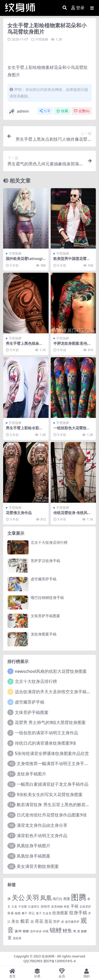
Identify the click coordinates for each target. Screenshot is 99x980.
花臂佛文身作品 (19, 513)
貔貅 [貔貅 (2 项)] (26, 931)
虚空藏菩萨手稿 (44, 579)
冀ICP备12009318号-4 (60, 961)
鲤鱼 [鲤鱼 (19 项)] (67, 930)
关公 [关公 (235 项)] (18, 897)
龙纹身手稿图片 (31, 774)
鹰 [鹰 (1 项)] (75, 931)
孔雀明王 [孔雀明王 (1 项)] (34, 907)
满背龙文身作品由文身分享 (42, 825)
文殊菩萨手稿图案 (45, 616)
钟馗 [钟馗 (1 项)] (46, 931)
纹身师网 (48, 956)
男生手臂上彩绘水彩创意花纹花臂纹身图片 (24, 430)
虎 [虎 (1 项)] (62, 922)
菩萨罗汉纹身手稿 (45, 561)
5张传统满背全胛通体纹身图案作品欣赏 (52, 753)
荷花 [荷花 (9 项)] (39, 921)
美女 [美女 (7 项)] (15, 921)
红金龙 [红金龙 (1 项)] (47, 913)
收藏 (62, 111)
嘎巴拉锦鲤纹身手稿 (47, 597)
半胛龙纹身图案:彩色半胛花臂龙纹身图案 (72, 346)
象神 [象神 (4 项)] (18, 931)
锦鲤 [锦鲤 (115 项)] (56, 930)
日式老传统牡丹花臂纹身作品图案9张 (52, 815)
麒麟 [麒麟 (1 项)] (84, 931)
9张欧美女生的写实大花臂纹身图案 (49, 794)
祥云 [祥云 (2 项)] (32, 913)
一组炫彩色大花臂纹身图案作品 (72, 430)
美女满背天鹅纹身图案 (38, 866)
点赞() (82, 111)
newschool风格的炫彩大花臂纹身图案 (51, 671)
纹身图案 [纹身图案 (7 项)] (60, 913)
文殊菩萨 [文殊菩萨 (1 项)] (85, 907)
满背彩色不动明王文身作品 (42, 836)
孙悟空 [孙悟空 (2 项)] (45, 906)
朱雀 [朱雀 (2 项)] (11, 913)
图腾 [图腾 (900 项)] (79, 897)
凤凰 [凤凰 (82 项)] (46, 898)
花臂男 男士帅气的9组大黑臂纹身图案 (50, 722)
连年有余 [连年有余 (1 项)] (36, 931)
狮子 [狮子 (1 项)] (25, 913)
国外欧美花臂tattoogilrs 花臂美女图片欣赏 (25, 261)
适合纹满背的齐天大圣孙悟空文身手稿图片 (55, 692)
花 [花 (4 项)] (32, 921)
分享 (45, 111)
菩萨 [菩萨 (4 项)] (56, 921)
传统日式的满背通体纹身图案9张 (46, 743)
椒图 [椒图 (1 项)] (18, 913)
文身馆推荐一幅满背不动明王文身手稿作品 (57, 763)
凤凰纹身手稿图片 (34, 846)
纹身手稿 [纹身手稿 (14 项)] (78, 913)
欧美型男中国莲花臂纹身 (72, 261)
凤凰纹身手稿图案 (34, 856)
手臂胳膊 (42, 39)
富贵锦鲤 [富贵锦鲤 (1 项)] (57, 907)
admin (18, 111)
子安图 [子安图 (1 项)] (23, 907)
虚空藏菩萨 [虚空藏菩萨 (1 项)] (72, 922)
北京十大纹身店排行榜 (49, 542)
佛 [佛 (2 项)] (9, 899)
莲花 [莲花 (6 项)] (48, 921)
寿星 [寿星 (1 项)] (67, 907)
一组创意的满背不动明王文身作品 (46, 733)
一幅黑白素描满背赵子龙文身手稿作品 (53, 784)
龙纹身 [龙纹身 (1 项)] (17, 938)
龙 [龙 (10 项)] (10, 938)
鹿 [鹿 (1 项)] (79, 931)
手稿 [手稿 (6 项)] (74, 906)
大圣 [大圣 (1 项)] (14, 907)
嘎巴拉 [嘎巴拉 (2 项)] (58, 899)
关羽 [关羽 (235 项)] (32, 897)
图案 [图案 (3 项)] (67, 899)
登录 (78, 8)
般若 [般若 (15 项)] (25, 921)
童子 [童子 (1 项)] (39, 913)
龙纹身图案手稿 (44, 634)
